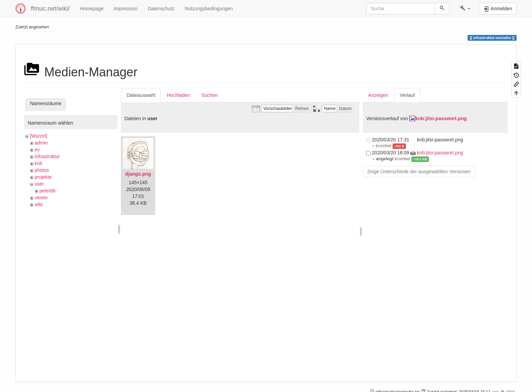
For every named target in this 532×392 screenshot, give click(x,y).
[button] (465, 9)
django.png (138, 174)
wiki (39, 204)
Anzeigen (378, 95)
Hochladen (178, 95)
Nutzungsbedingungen (209, 9)
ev (37, 150)
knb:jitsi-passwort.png (441, 118)
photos (42, 170)
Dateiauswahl (141, 95)
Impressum (126, 9)
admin (41, 143)
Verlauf (407, 95)
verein (41, 198)
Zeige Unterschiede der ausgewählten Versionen (419, 172)
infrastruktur (47, 156)
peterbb (47, 191)
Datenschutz (161, 9)
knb (39, 163)
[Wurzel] (39, 136)
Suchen (209, 95)
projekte (43, 177)
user (39, 184)
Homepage (92, 9)
